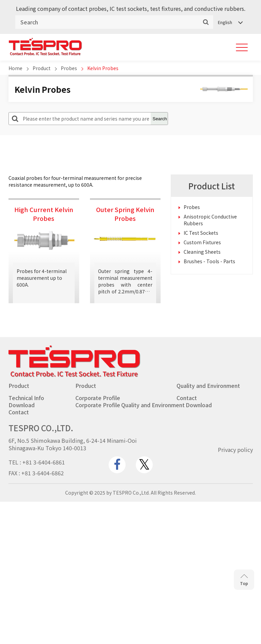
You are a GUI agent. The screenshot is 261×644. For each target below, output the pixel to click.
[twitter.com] (144, 465)
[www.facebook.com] (117, 465)
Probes (69, 68)
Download (22, 405)
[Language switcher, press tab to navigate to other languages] (230, 22)
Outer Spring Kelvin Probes (125, 214)
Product (42, 68)
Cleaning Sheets (202, 252)
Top (244, 580)
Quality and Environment (208, 386)
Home (15, 68)
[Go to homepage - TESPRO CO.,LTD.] (74, 375)
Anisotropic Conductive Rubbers (210, 220)
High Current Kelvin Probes (44, 214)
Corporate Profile (98, 398)
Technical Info (26, 398)
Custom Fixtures (202, 242)
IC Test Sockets (201, 233)
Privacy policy (235, 450)
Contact (187, 398)
